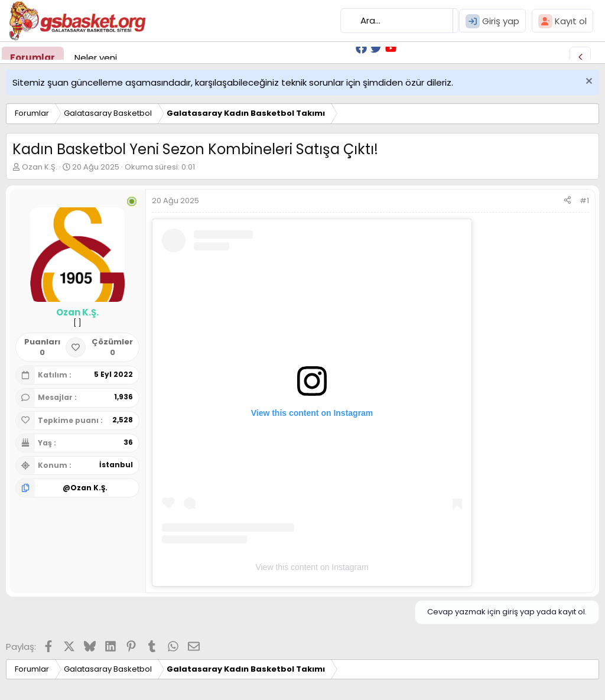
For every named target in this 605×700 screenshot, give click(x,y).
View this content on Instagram (312, 567)
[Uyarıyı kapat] (588, 82)
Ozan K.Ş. (40, 167)
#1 (584, 201)
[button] (126, 58)
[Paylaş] (567, 201)
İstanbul (116, 465)
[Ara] (399, 21)
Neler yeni (96, 58)
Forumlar (32, 58)
